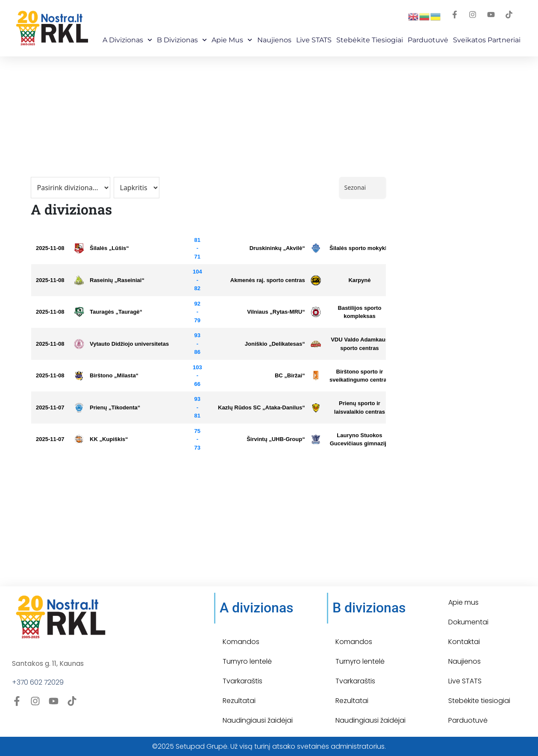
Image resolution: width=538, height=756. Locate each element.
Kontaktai (464, 642)
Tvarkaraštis (243, 681)
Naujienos (274, 40)
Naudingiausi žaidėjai (258, 720)
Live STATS (314, 40)
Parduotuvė (428, 40)
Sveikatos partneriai (487, 40)
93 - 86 (197, 344)
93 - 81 (197, 407)
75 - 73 (197, 439)
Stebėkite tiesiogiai (479, 701)
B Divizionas (182, 40)
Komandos (241, 642)
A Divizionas (127, 40)
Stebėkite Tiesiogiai (370, 40)
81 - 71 (197, 248)
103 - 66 (197, 376)
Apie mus (232, 40)
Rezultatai (239, 701)
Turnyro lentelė (247, 661)
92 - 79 (197, 312)
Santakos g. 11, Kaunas (48, 663)
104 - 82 (197, 280)
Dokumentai (468, 622)
